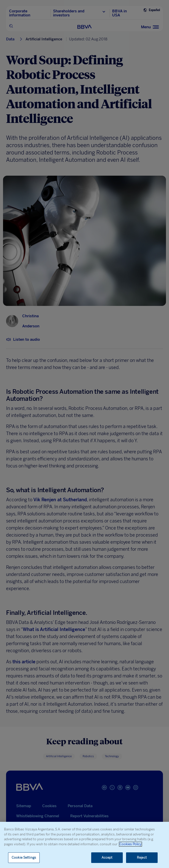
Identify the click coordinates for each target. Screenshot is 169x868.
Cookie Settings (24, 858)
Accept (107, 858)
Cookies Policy (130, 844)
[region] (85, 845)
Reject (142, 858)
